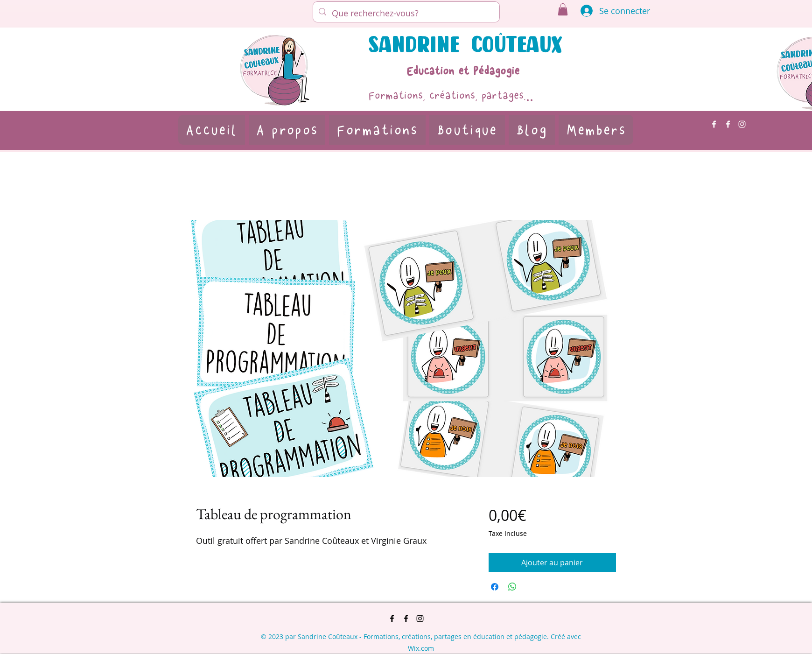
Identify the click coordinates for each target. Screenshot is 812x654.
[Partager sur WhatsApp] (512, 587)
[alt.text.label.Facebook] (714, 124)
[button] (563, 9)
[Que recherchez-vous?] (406, 13)
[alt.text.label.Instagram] (742, 124)
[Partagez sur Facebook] (495, 587)
